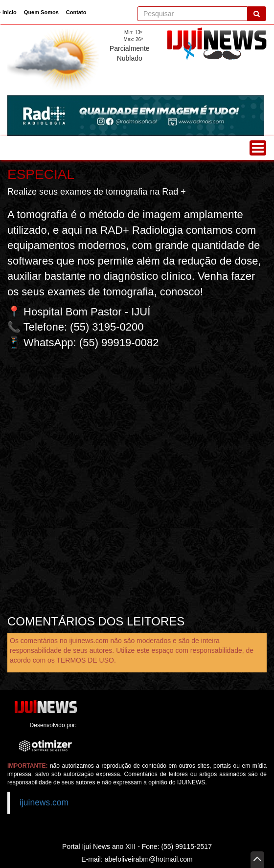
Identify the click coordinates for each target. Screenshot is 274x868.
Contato (76, 12)
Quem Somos (41, 12)
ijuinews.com (44, 802)
